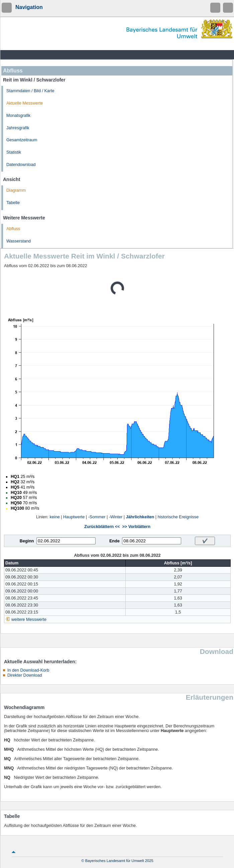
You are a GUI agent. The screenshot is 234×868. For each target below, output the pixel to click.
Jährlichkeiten (140, 517)
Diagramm (16, 190)
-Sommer (97, 517)
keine (55, 517)
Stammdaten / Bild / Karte (30, 91)
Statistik (14, 152)
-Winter (116, 517)
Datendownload (21, 165)
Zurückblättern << (102, 527)
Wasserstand (19, 241)
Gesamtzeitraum (22, 140)
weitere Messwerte (29, 620)
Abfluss (13, 229)
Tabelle (13, 203)
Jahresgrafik (18, 128)
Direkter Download (25, 675)
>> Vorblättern (136, 527)
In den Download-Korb (28, 670)
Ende (114, 541)
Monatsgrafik (18, 116)
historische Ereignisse (178, 517)
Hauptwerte (74, 517)
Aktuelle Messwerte (25, 103)
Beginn (27, 541)
